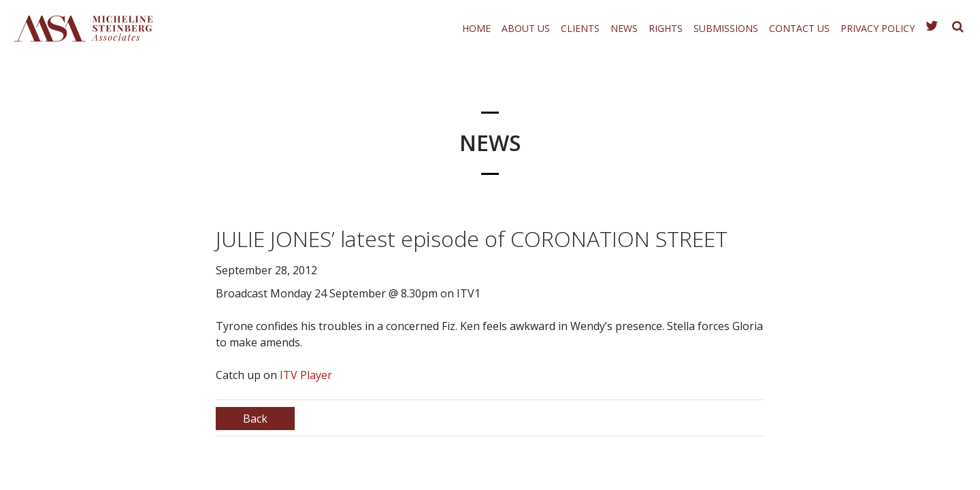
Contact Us (799, 28)
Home (476, 28)
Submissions (726, 28)
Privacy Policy (878, 28)
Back (255, 419)
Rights (666, 28)
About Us (526, 28)
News (624, 28)
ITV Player (306, 375)
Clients (580, 28)
